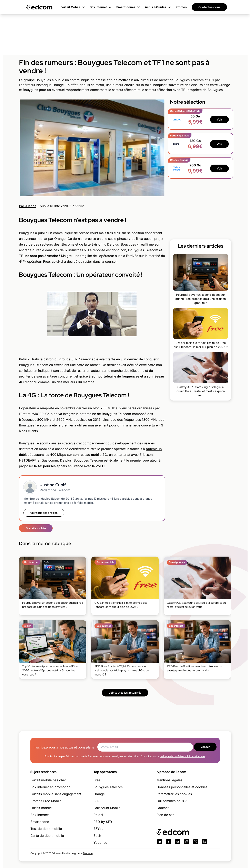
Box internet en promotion (50, 787)
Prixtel (98, 815)
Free (97, 780)
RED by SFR (103, 822)
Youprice (100, 843)
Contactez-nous (209, 7)
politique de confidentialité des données (182, 756)
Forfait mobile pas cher (48, 780)
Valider (205, 747)
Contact (163, 808)
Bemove (88, 853)
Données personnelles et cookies (182, 787)
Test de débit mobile (46, 829)
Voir (219, 120)
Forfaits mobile (36, 528)
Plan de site (165, 815)
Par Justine (28, 206)
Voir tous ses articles (44, 513)
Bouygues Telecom (108, 787)
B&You (98, 829)
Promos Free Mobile (46, 801)
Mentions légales (169, 780)
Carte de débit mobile (47, 836)
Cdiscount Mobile (107, 808)
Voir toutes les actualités (125, 693)
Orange (99, 794)
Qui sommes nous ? (172, 801)
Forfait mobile (41, 808)
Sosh (97, 836)
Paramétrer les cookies (174, 794)
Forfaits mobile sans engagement (56, 794)
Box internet (40, 815)
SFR (96, 801)
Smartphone (40, 822)
